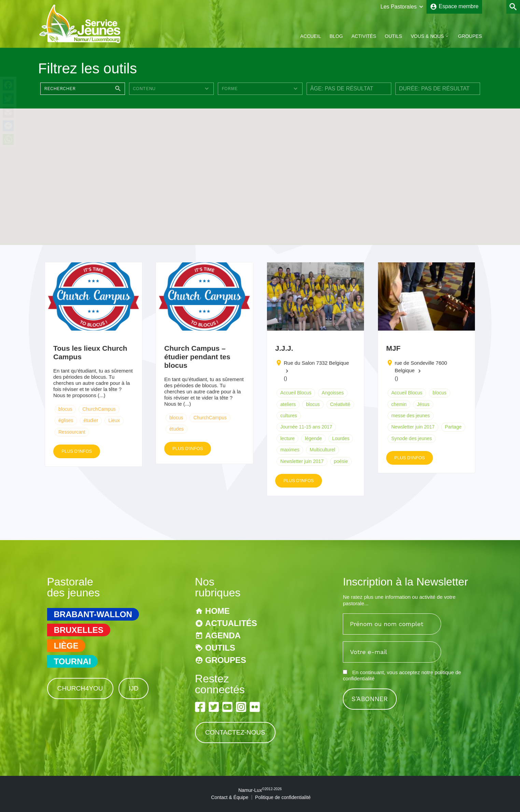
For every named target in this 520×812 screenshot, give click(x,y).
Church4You (80, 688)
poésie (341, 461)
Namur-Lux (260, 790)
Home (217, 611)
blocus (65, 409)
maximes (290, 450)
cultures (289, 416)
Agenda (223, 635)
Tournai (73, 661)
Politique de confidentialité (283, 797)
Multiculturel (322, 450)
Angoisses (333, 393)
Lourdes (341, 438)
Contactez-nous (235, 732)
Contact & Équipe (230, 797)
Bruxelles (79, 630)
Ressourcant (72, 432)
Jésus (423, 404)
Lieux (114, 420)
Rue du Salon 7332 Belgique (316, 363)
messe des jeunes (411, 416)
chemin (399, 404)
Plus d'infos (77, 451)
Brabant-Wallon (93, 614)
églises (66, 420)
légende (313, 438)
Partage (453, 427)
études (177, 429)
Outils (393, 36)
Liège (66, 646)
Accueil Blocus (296, 393)
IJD (134, 688)
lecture (287, 438)
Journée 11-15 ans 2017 (306, 427)
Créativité (340, 404)
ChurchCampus (99, 409)
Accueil (311, 36)
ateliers (288, 404)
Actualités (231, 623)
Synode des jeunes (412, 438)
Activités (364, 36)
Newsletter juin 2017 (302, 461)
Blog (336, 36)
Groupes (470, 36)
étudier (91, 420)
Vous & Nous (427, 36)
